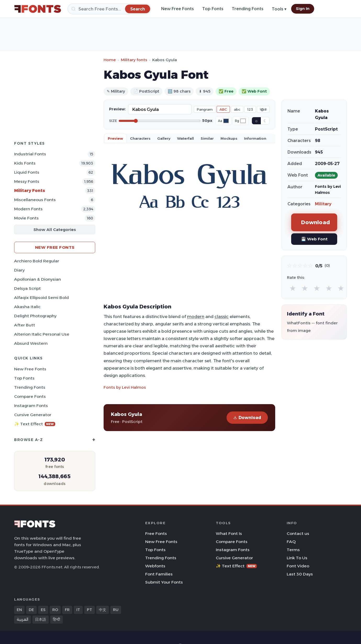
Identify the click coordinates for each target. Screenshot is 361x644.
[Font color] (226, 121)
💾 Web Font (314, 239)
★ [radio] (293, 288)
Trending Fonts (248, 9)
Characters (140, 138)
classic (222, 317)
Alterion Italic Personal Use (42, 334)
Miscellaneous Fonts (35, 200)
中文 (103, 610)
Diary (19, 270)
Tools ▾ (279, 9)
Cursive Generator (33, 415)
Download (247, 418)
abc (237, 109)
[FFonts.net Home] (38, 9)
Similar (207, 138)
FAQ (291, 542)
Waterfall (185, 138)
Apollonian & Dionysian (38, 279)
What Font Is (229, 533)
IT (78, 610)
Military (323, 204)
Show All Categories (55, 230)
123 (250, 109)
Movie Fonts (26, 218)
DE (31, 610)
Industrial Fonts (30, 154)
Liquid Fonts (27, 172)
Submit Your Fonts (164, 582)
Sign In (303, 9)
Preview (115, 138)
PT (89, 610)
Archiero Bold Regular (37, 261)
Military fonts (134, 60)
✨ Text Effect (35, 424)
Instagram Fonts (31, 406)
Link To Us (297, 558)
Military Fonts (30, 191)
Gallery (164, 138)
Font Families (159, 574)
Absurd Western (31, 343)
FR (67, 610)
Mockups (229, 138)
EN (19, 610)
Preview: (117, 109)
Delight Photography (35, 316)
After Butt (25, 325)
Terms (293, 550)
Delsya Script (27, 288)
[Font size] (160, 121)
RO (55, 610)
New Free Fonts (177, 9)
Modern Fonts (28, 209)
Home (110, 60)
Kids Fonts (25, 163)
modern (196, 317)
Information (255, 138)
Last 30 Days (300, 574)
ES (43, 610)
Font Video (298, 566)
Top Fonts (213, 9)
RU (116, 610)
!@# (263, 109)
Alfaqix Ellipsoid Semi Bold (41, 298)
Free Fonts (156, 533)
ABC (223, 109)
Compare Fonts (30, 396)
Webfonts (155, 566)
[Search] (109, 9)
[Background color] (243, 121)
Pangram (205, 109)
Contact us (298, 533)
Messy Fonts (27, 181)
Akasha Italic (27, 307)
